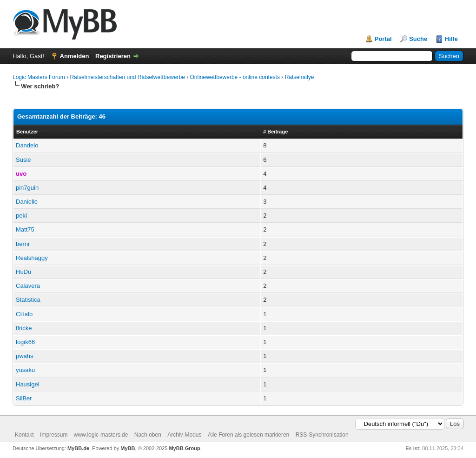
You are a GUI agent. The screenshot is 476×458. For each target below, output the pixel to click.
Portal (383, 39)
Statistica (28, 300)
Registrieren (113, 56)
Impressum (54, 435)
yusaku (25, 370)
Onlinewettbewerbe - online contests (235, 77)
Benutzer (27, 132)
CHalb (24, 314)
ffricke (24, 328)
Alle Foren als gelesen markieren (248, 435)
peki (21, 216)
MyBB (128, 448)
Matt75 (25, 229)
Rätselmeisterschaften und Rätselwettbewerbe (127, 77)
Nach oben (148, 435)
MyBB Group (184, 448)
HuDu (23, 272)
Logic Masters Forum (39, 77)
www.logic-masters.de (101, 435)
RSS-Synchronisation (322, 435)
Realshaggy (32, 258)
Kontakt (24, 435)
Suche (418, 39)
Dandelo (27, 145)
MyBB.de (78, 448)
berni (23, 244)
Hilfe (451, 39)
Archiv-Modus (184, 435)
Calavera (28, 286)
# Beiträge (275, 132)
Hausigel (28, 384)
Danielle (27, 202)
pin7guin (27, 188)
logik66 (25, 342)
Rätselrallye (300, 77)
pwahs (25, 356)
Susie (23, 160)
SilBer (24, 398)
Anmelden (75, 56)
